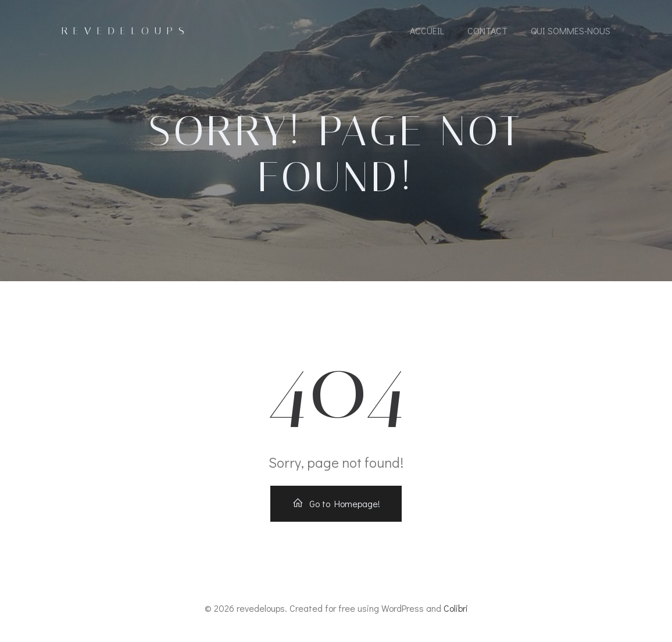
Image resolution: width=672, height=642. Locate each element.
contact (487, 31)
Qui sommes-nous (571, 31)
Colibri (456, 608)
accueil (427, 31)
